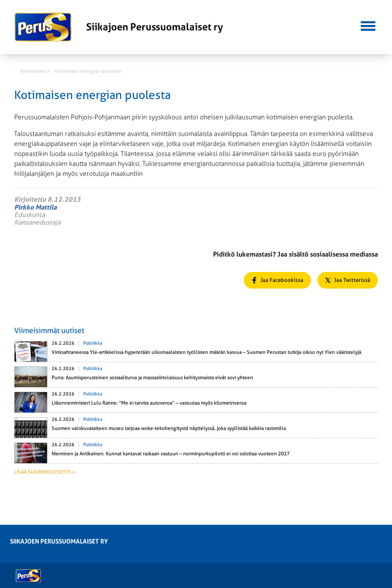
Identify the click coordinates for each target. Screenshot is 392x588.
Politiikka (93, 343)
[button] (368, 25)
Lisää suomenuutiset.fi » (45, 472)
